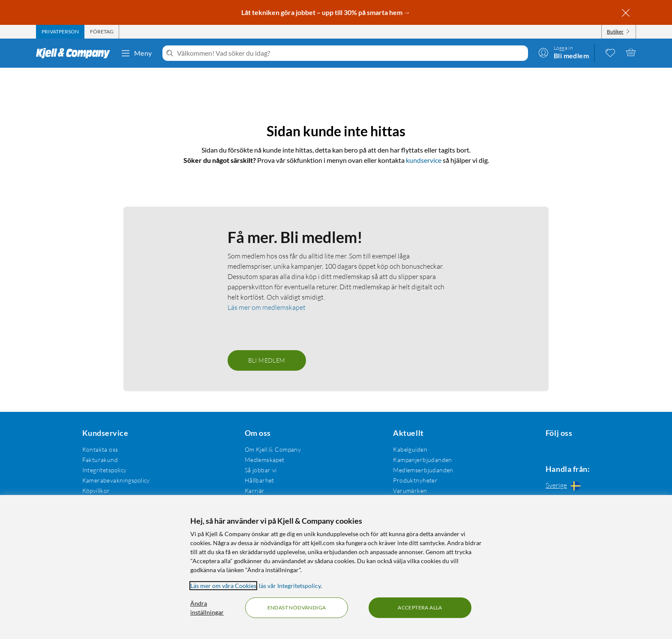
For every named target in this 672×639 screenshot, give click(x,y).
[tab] (60, 32)
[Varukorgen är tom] (631, 52)
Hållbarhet (257, 478)
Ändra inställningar (207, 608)
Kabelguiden (406, 448)
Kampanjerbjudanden (418, 458)
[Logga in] (564, 52)
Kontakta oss (99, 448)
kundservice (424, 148)
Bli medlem (267, 358)
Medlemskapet (262, 458)
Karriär (252, 489)
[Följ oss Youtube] (586, 448)
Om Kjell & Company (270, 448)
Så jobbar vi (258, 468)
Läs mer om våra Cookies (223, 586)
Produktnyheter (411, 478)
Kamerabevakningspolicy (115, 478)
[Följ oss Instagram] (565, 448)
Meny (136, 53)
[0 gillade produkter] (610, 52)
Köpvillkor (95, 489)
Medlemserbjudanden (419, 468)
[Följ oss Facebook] (545, 448)
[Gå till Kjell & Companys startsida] (76, 53)
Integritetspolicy (103, 468)
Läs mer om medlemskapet (267, 306)
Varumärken (406, 489)
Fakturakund (99, 458)
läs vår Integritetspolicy (290, 586)
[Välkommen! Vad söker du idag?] (351, 53)
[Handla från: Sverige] (565, 485)
